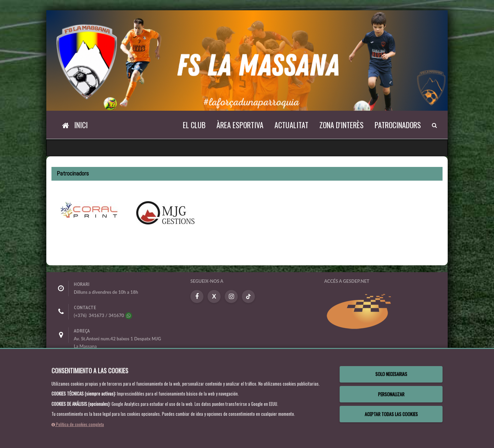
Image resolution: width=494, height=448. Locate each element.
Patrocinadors (398, 125)
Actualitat (291, 125)
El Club (194, 125)
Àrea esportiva (240, 125)
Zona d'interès (342, 125)
